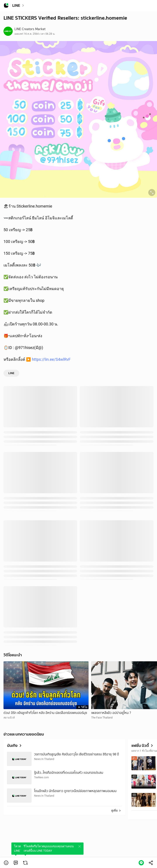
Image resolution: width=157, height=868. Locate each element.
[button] (6, 863)
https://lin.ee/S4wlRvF (51, 359)
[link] (16, 863)
